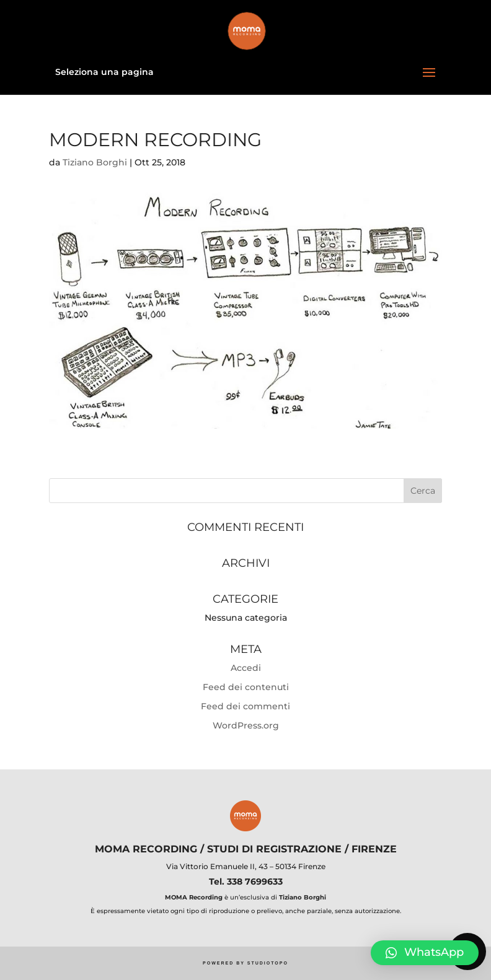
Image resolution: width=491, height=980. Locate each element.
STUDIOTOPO (268, 963)
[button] (425, 953)
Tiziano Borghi (95, 162)
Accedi (246, 668)
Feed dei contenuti (246, 687)
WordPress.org (246, 725)
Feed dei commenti (245, 706)
